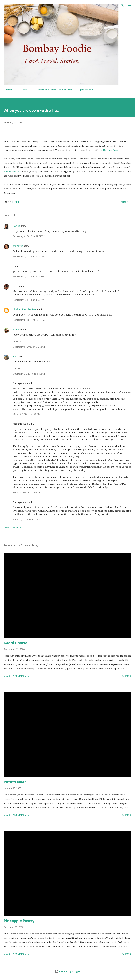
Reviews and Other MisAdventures (52, 90)
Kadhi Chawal (16, 643)
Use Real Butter (111, 150)
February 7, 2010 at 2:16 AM (28, 256)
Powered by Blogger (68, 971)
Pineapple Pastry (19, 921)
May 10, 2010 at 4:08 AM (27, 414)
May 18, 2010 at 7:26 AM (26, 493)
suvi (15, 286)
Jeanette (18, 246)
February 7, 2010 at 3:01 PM (29, 300)
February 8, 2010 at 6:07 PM (29, 320)
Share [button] (124, 202)
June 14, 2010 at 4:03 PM (27, 519)
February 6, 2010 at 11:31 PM (29, 236)
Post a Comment (13, 527)
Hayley (17, 329)
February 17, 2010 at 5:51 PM (29, 374)
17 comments (21, 676)
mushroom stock (12, 172)
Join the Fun (85, 90)
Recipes (8, 90)
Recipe (16, 202)
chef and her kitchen (25, 309)
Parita (16, 226)
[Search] (122, 6)
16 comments (21, 815)
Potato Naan (15, 782)
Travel (23, 90)
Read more (125, 676)
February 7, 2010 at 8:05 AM (29, 276)
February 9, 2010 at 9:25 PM (29, 347)
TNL (15, 356)
